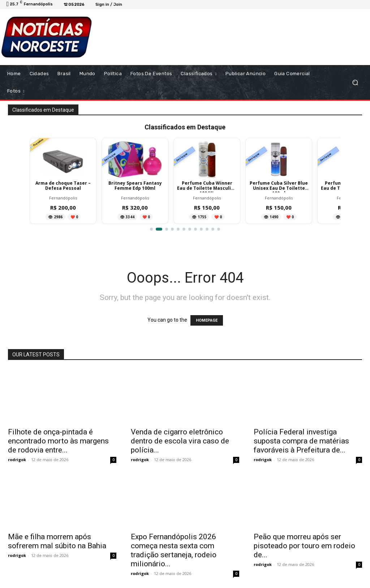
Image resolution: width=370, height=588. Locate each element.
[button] (355, 82)
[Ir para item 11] (213, 229)
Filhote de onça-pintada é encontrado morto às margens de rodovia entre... (58, 441)
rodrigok (17, 460)
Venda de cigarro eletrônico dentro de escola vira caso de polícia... (180, 441)
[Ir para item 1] (151, 229)
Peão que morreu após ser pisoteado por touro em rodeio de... (304, 546)
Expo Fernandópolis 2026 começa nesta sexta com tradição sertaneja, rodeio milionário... (174, 550)
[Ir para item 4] (172, 229)
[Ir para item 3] (167, 229)
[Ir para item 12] (219, 229)
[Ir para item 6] (184, 229)
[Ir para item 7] (190, 229)
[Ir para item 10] (207, 229)
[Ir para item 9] (201, 229)
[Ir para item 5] (178, 229)
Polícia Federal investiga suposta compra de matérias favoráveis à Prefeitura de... (301, 441)
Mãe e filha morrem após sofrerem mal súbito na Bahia (57, 541)
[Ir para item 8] (195, 229)
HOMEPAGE (207, 320)
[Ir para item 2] (159, 229)
